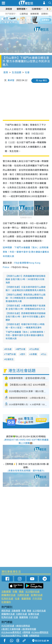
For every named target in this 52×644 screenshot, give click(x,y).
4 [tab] (28, 20)
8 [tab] (28, 23)
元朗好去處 (23, 595)
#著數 (25, 636)
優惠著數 (21, 9)
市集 (15, 592)
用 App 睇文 (41, 80)
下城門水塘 (10, 354)
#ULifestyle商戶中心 (11, 636)
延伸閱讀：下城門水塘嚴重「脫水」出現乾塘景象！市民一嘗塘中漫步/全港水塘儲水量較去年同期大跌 (26, 252)
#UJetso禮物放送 (40, 632)
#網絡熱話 (34, 636)
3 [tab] (25, 20)
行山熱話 (35, 349)
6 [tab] (34, 20)
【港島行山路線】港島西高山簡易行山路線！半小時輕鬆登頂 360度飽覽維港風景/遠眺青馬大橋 (26, 298)
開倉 (21, 592)
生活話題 (17, 72)
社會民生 (9, 359)
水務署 (34, 354)
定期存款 (45, 14)
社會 (27, 72)
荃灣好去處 (37, 595)
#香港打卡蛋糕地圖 (11, 629)
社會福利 (6, 602)
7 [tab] (25, 23)
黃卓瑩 (11, 80)
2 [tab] (23, 20)
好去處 (8, 349)
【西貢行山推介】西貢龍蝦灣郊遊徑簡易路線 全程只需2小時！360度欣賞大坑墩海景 (26, 279)
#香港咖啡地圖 (29, 629)
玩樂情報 (36, 9)
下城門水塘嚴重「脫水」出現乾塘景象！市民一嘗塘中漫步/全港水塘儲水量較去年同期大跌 (26, 335)
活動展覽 (6, 592)
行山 (44, 354)
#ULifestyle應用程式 (11, 632)
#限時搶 (26, 632)
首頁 (6, 72)
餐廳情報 (26, 599)
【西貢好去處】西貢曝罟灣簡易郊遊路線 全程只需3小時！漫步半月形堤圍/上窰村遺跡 (26, 317)
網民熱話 (6, 611)
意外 (23, 354)
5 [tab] (31, 20)
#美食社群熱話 (23, 626)
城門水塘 (21, 349)
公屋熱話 (24, 14)
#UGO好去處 (8, 626)
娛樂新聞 (35, 14)
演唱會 (9, 9)
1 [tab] (20, 20)
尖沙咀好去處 (32, 592)
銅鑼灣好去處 (8, 595)
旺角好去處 (7, 599)
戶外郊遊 (37, 599)
